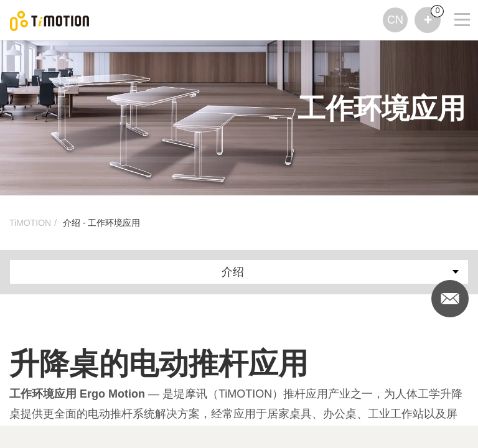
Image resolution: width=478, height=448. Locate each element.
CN (395, 20)
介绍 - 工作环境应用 (101, 223)
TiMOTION (30, 223)
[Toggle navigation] (454, 16)
